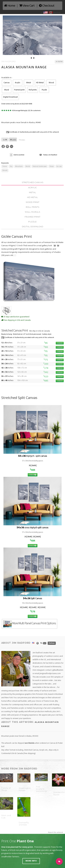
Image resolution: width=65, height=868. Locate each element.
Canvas (7, 83)
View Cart (27, 6)
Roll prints (33, 90)
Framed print (19, 90)
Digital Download (10, 97)
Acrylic (18, 83)
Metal (29, 83)
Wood (51, 83)
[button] (59, 861)
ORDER (60, 343)
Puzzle (44, 90)
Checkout (47, 6)
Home (10, 6)
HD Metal (40, 83)
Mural (7, 90)
